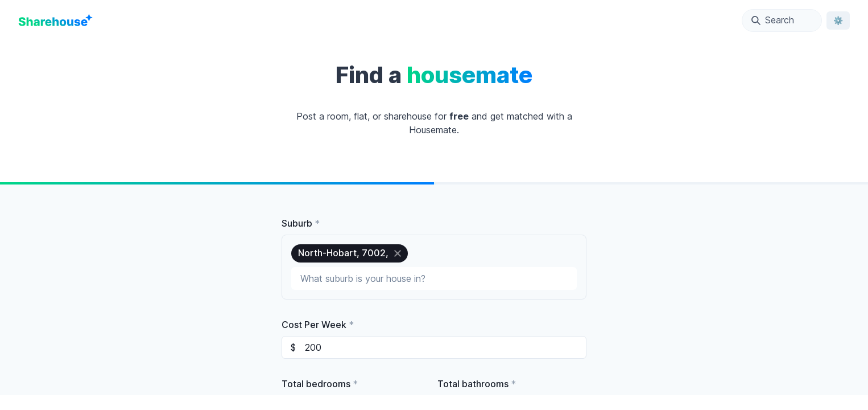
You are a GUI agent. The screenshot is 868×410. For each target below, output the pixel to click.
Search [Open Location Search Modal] (773, 20)
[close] (398, 253)
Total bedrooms (320, 384)
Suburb (301, 223)
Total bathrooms (477, 384)
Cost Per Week (318, 325)
